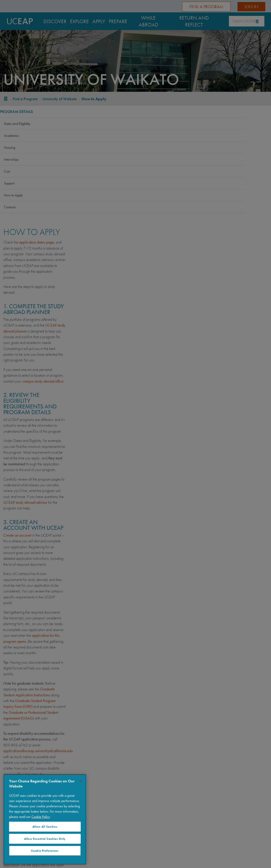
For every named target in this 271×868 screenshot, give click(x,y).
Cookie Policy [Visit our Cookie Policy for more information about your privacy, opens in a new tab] (41, 817)
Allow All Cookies (45, 827)
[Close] (81, 781)
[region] (45, 819)
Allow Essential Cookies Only (45, 839)
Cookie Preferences (45, 851)
